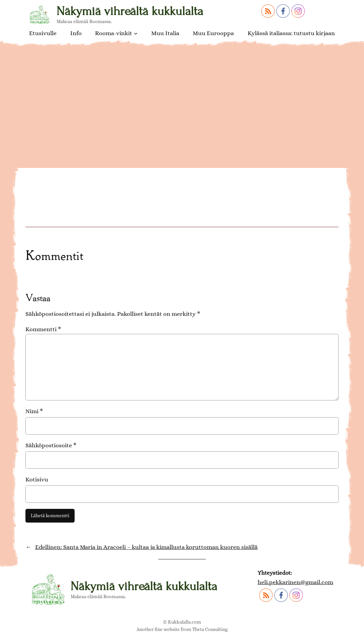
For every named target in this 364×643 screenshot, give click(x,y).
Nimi (34, 411)
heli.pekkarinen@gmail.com (295, 582)
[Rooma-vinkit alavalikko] (136, 33)
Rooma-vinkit (114, 33)
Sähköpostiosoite (51, 445)
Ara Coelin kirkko (76, 167)
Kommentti (43, 329)
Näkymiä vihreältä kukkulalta (130, 11)
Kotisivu (37, 479)
